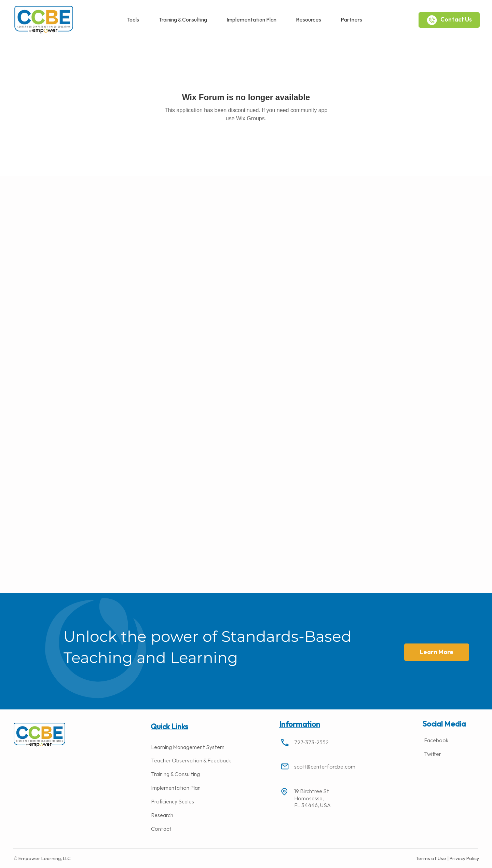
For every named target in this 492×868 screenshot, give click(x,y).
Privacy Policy (464, 859)
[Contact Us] (449, 20)
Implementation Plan (176, 788)
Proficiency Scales (173, 802)
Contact (161, 829)
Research (162, 816)
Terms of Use (431, 859)
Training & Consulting (175, 775)
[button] (133, 20)
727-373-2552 (311, 743)
